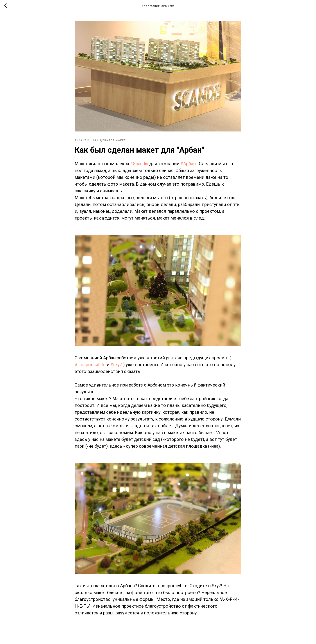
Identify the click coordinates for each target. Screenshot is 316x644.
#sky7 (116, 365)
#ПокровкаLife (90, 365)
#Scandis (139, 164)
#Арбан (188, 164)
